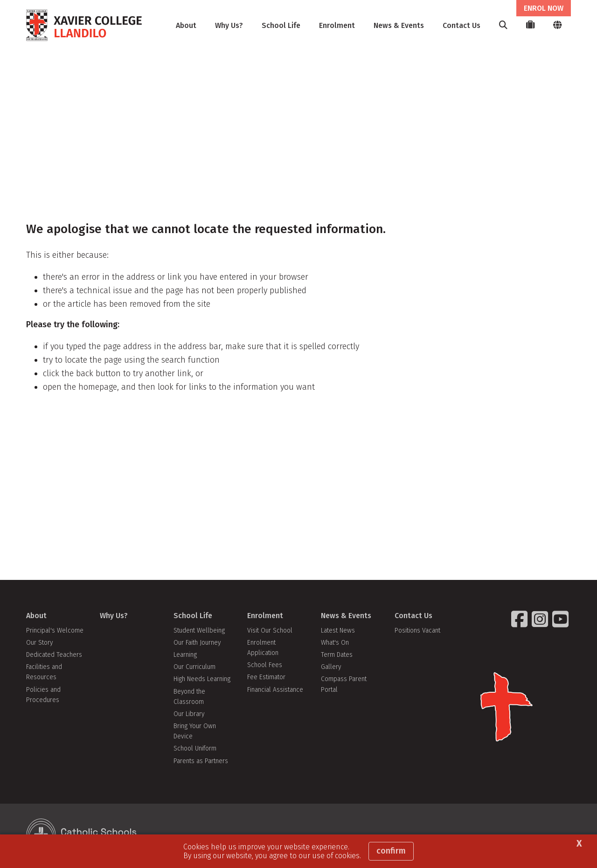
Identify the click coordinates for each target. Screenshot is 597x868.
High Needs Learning (202, 679)
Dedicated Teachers (54, 655)
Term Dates (337, 655)
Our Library (189, 714)
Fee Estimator (266, 677)
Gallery (331, 667)
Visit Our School (270, 630)
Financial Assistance (275, 690)
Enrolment (337, 25)
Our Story (39, 643)
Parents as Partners (201, 761)
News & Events (399, 25)
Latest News (338, 630)
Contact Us (462, 25)
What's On (335, 643)
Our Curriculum (194, 667)
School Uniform (195, 748)
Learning (185, 655)
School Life (281, 25)
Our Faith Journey (197, 643)
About (186, 25)
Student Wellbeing (199, 630)
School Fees (265, 665)
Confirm (391, 851)
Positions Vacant (417, 630)
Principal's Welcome (55, 630)
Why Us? (229, 25)
